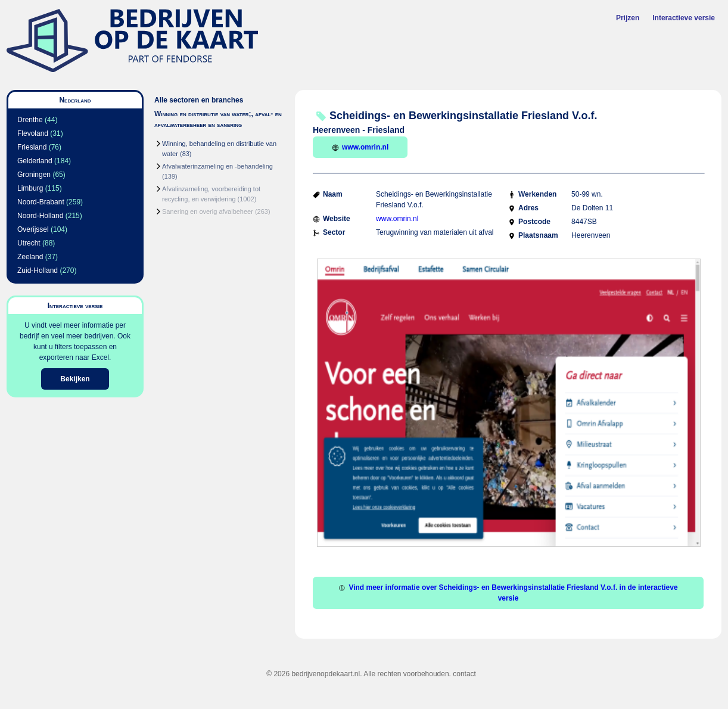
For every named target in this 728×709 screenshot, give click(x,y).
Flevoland (33, 133)
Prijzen (628, 18)
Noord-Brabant (41, 202)
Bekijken (75, 379)
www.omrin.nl (360, 147)
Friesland (32, 147)
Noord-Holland (40, 216)
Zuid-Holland (38, 270)
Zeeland (30, 257)
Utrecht (29, 243)
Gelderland (35, 161)
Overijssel (33, 229)
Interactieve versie (684, 18)
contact (464, 674)
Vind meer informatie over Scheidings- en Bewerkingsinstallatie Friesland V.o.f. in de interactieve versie (508, 593)
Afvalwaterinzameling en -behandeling (217, 166)
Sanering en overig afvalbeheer (208, 212)
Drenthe (30, 120)
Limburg (30, 188)
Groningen (34, 175)
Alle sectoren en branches (199, 100)
